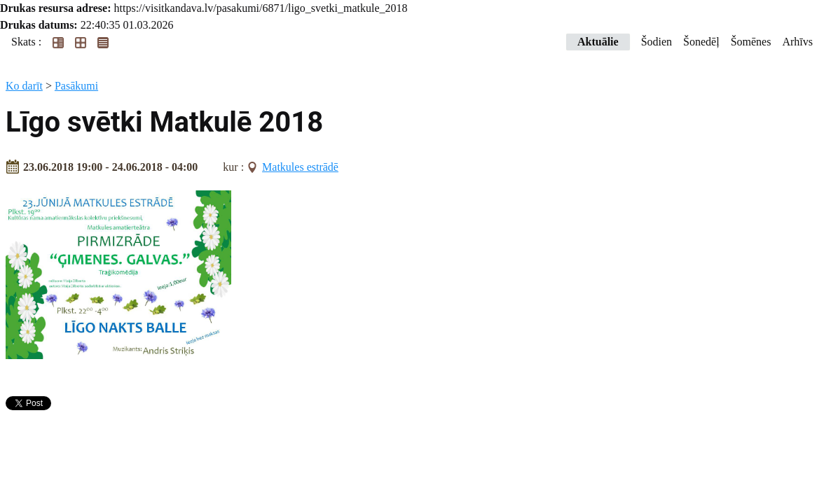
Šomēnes (751, 42)
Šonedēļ (701, 42)
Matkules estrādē (300, 167)
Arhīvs (797, 42)
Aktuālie (598, 42)
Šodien (657, 42)
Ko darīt (24, 86)
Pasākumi (76, 86)
